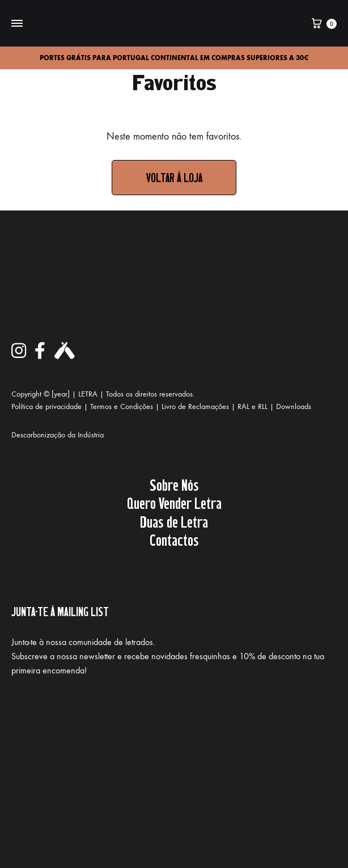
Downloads (294, 406)
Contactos (174, 540)
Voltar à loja (174, 178)
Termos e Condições (122, 406)
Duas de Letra (174, 521)
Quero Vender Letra (174, 503)
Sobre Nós (174, 484)
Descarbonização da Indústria (58, 435)
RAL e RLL (252, 406)
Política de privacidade (46, 406)
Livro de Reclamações (195, 406)
